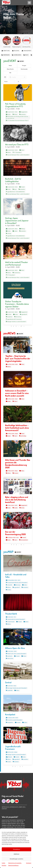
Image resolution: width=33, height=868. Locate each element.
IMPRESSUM (5, 807)
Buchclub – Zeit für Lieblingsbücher (13, 180)
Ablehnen (16, 854)
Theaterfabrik (11, 614)
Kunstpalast (10, 714)
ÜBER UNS (22, 807)
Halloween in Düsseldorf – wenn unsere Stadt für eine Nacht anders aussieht (17, 393)
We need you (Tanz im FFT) (17, 144)
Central (8, 682)
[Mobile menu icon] (29, 3)
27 (21, 326)
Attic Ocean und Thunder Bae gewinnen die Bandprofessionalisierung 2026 (18, 464)
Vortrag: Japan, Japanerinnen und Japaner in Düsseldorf (17, 221)
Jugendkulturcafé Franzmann (13, 748)
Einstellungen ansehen (17, 859)
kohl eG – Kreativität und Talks (16, 576)
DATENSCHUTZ (14, 807)
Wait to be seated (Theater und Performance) (16, 263)
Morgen (24, 66)
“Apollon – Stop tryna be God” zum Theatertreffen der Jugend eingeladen (18, 358)
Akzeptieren (16, 849)
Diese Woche (10, 69)
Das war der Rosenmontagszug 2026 (15, 533)
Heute (10, 66)
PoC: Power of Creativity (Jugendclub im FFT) (15, 105)
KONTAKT (4, 809)
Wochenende (24, 69)
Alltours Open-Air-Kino (15, 648)
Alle (10, 73)
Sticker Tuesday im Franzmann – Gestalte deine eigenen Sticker (17, 304)
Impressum (29, 863)
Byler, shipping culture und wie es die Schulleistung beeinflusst (17, 500)
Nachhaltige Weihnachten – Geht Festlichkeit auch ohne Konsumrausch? (17, 428)
